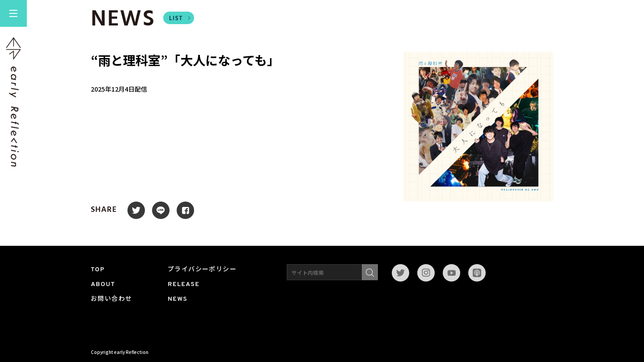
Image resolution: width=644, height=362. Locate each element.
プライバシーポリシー (202, 270)
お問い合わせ (111, 299)
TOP (98, 270)
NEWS (178, 299)
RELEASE (184, 284)
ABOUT (103, 284)
